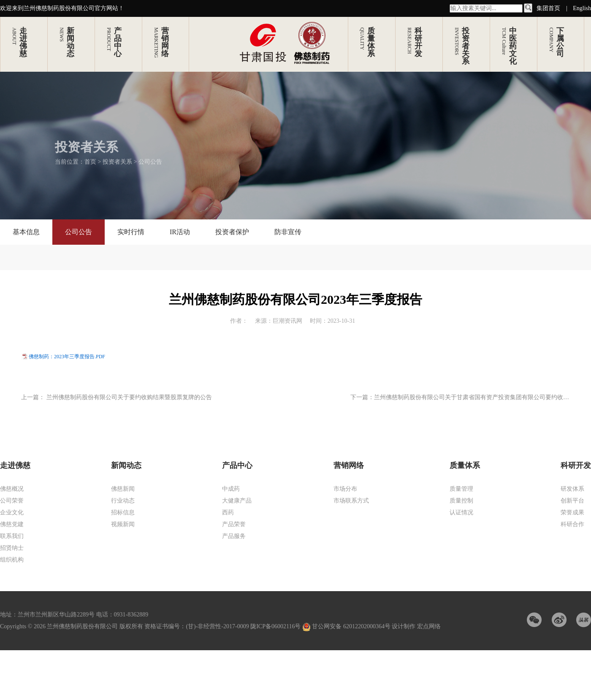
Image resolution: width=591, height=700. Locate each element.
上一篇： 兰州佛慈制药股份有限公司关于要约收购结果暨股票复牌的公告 (117, 397)
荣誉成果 (572, 512)
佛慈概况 (12, 489)
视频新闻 (123, 524)
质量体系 (465, 465)
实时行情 (131, 232)
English (582, 8)
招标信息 (123, 512)
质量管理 (461, 489)
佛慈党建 (12, 524)
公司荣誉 (12, 501)
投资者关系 (117, 155)
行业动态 (123, 501)
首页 (90, 155)
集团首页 (548, 8)
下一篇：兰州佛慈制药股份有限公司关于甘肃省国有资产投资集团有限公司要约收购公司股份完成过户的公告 (460, 398)
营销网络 (349, 465)
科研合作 (572, 524)
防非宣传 (288, 232)
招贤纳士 (12, 548)
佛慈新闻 (123, 489)
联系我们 (12, 536)
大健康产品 (237, 501)
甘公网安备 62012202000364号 (347, 626)
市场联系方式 (351, 501)
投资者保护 (232, 232)
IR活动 (180, 232)
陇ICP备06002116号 (275, 626)
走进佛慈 (15, 465)
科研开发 (576, 465)
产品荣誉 (234, 524)
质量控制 (461, 501)
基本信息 (26, 232)
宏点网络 (429, 626)
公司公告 (150, 155)
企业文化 (12, 512)
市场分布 (345, 489)
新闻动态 (126, 465)
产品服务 (234, 536)
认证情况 (461, 512)
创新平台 (572, 501)
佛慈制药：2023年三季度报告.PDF (67, 357)
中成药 (231, 489)
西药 (228, 512)
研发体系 (572, 489)
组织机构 (12, 560)
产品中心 (237, 465)
